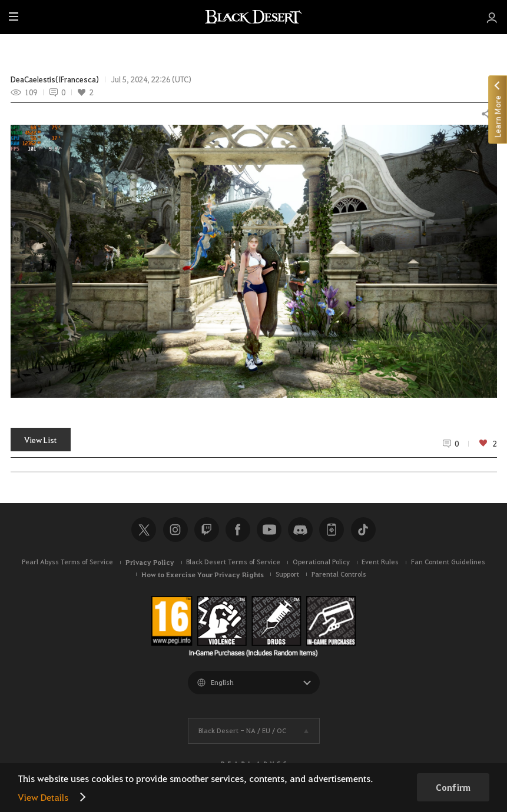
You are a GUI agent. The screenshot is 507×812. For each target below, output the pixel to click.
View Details (43, 797)
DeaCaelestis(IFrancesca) (55, 79)
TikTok (363, 530)
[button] (254, 262)
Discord (300, 530)
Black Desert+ (332, 530)
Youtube (269, 530)
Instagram (175, 530)
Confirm (453, 787)
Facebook (238, 530)
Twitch (207, 530)
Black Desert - (242, 731)
